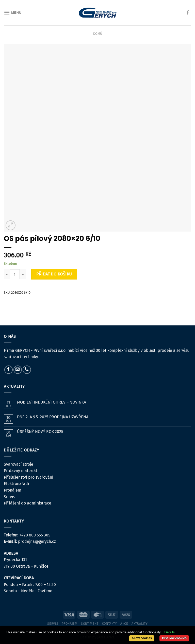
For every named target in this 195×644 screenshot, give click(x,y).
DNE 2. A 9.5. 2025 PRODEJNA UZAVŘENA (53, 417)
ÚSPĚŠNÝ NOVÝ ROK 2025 (40, 432)
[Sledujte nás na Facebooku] (188, 13)
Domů (98, 34)
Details (169, 632)
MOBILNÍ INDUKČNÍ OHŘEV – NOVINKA (52, 402)
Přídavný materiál (20, 471)
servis (53, 624)
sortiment (90, 624)
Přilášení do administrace (28, 503)
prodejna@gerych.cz (37, 541)
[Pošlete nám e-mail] (18, 370)
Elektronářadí (17, 484)
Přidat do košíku (54, 274)
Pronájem (13, 490)
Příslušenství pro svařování (29, 477)
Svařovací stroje (19, 464)
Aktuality (140, 624)
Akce (124, 624)
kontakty (109, 624)
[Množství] (15, 274)
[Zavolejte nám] (27, 370)
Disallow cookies (174, 638)
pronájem (70, 624)
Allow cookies (142, 638)
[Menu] (13, 13)
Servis (9, 497)
